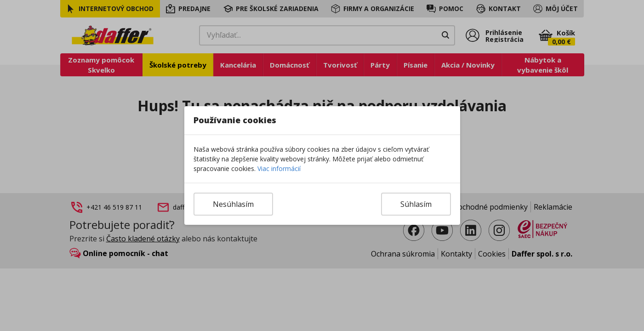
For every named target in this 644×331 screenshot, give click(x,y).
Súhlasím (416, 204)
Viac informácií (279, 168)
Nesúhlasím (233, 204)
